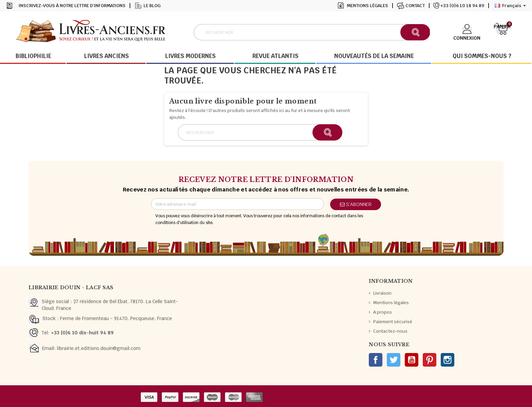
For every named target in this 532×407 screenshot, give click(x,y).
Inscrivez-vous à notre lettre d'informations (72, 6)
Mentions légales (367, 6)
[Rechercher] (312, 32)
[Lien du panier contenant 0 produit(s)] (502, 32)
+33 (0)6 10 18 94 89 (462, 6)
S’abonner (356, 204)
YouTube (412, 360)
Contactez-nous (390, 331)
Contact (415, 6)
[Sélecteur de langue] (510, 6)
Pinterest (430, 360)
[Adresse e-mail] (237, 204)
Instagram (448, 360)
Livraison (382, 293)
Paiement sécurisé (393, 322)
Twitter (394, 360)
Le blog (152, 6)
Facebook (376, 360)
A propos (383, 312)
